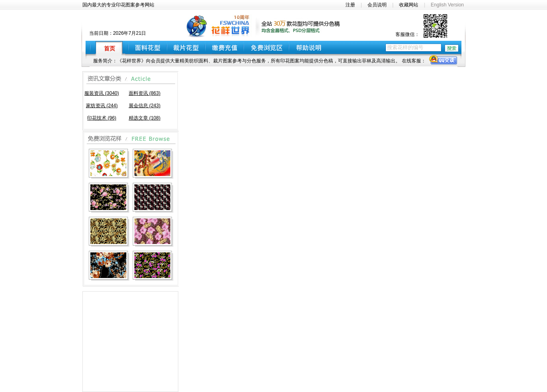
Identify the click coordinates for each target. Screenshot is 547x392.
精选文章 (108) (145, 118)
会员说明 (377, 5)
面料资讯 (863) (145, 93)
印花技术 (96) (102, 118)
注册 (350, 5)
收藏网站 (409, 5)
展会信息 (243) (145, 106)
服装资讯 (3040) (102, 93)
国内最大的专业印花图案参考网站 (118, 5)
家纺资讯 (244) (102, 106)
